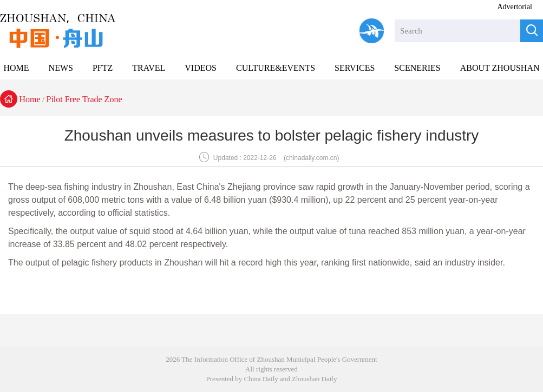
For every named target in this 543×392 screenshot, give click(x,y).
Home (30, 99)
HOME (16, 68)
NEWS (61, 68)
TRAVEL (149, 68)
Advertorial (515, 7)
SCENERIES (417, 68)
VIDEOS (201, 68)
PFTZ (103, 68)
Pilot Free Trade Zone (84, 99)
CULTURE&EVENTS (276, 68)
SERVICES (355, 68)
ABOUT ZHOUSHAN (500, 68)
